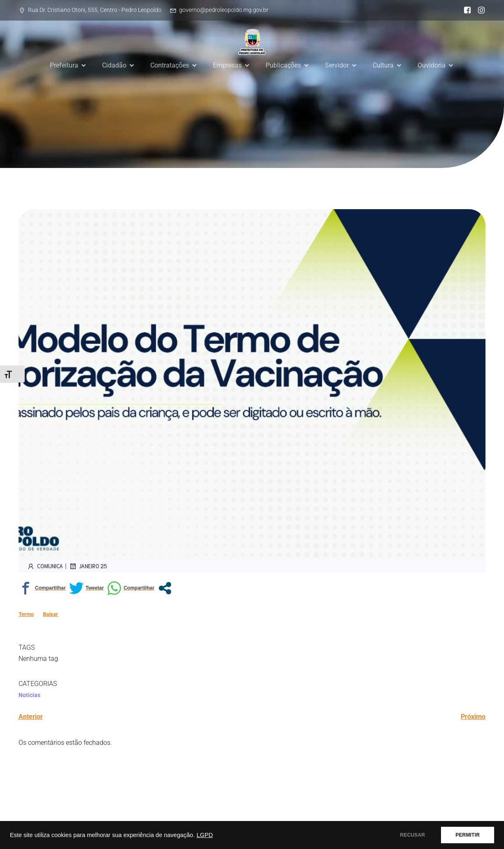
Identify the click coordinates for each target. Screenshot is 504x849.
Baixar (50, 614)
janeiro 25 (88, 566)
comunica (45, 566)
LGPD (205, 835)
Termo (26, 614)
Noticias (29, 695)
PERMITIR (468, 835)
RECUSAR (413, 835)
